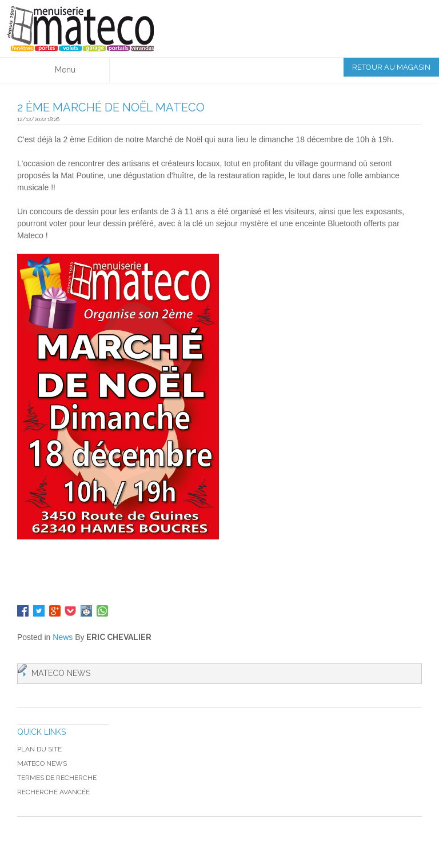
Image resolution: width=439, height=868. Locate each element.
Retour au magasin (391, 67)
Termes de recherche (57, 778)
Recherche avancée (53, 792)
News (63, 637)
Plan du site (39, 749)
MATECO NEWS (42, 763)
